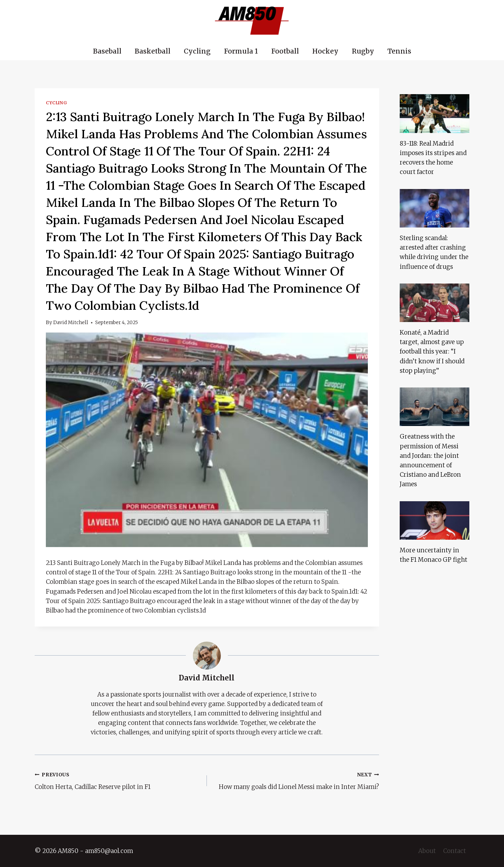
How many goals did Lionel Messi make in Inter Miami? (296, 780)
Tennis (399, 51)
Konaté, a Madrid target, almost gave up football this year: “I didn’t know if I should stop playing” (432, 352)
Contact (454, 851)
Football (285, 51)
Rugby (363, 51)
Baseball (107, 51)
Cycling (197, 51)
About (427, 851)
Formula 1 (241, 51)
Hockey (325, 51)
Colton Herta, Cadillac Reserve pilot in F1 (118, 780)
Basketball (153, 51)
